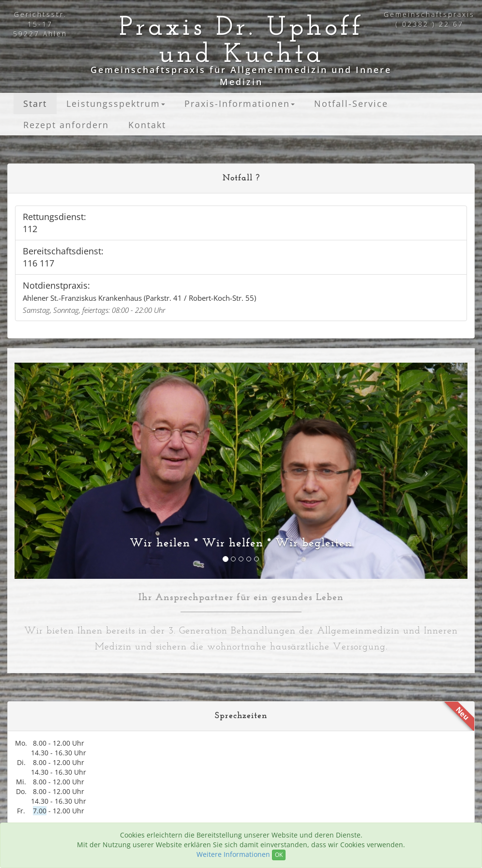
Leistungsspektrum (116, 103)
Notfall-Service (351, 103)
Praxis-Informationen (240, 103)
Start (35, 103)
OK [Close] (279, 855)
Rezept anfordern (66, 125)
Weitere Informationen (233, 854)
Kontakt (147, 125)
